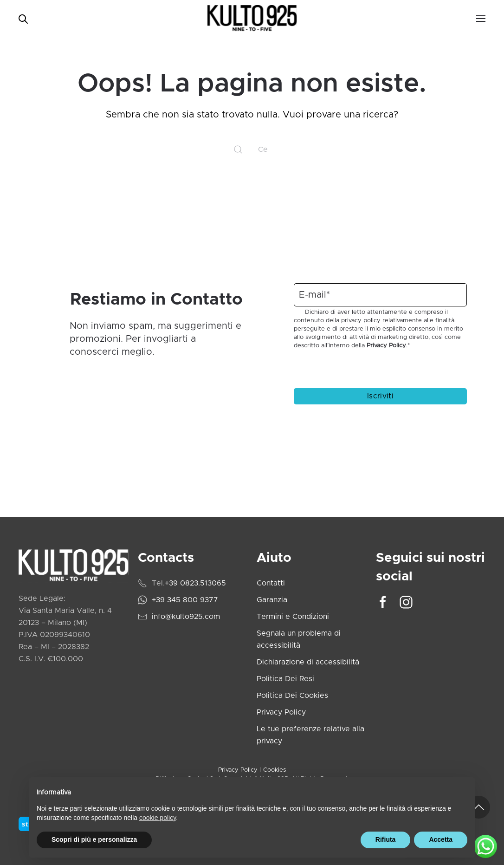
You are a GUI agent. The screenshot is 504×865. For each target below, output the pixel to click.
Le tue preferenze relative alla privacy (310, 735)
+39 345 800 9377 (185, 600)
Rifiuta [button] (386, 839)
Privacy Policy (386, 346)
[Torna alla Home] (252, 19)
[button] (481, 19)
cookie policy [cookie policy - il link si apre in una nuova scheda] (158, 818)
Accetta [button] (441, 839)
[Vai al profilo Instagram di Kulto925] (406, 602)
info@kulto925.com (186, 617)
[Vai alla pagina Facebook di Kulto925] (383, 602)
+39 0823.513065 (195, 583)
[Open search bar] (23, 18)
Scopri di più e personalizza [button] (94, 839)
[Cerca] (252, 150)
